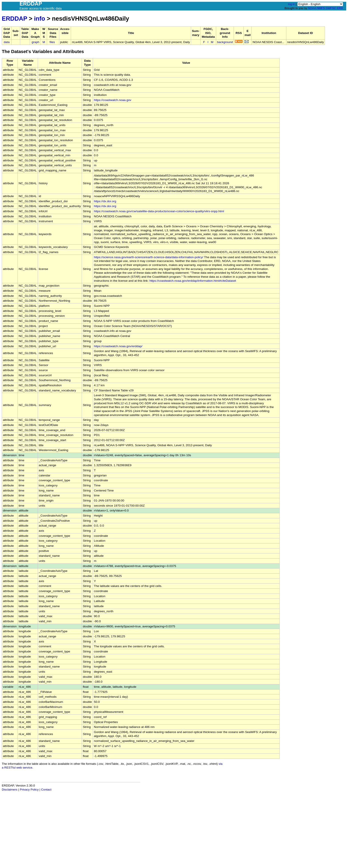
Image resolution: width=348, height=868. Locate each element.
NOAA (312, 8)
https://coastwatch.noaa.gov (113, 100)
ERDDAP (14, 19)
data (7, 42)
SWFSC (331, 8)
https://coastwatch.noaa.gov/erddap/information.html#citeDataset (193, 281)
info (40, 19)
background (225, 42)
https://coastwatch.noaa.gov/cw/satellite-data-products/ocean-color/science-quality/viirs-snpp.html (159, 211)
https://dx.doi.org (105, 201)
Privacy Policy (29, 790)
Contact (46, 790)
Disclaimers (10, 790)
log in (292, 4)
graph (36, 42)
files (52, 42)
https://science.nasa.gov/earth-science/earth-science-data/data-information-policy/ (149, 257)
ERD (340, 8)
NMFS (321, 8)
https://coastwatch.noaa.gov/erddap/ (118, 346)
